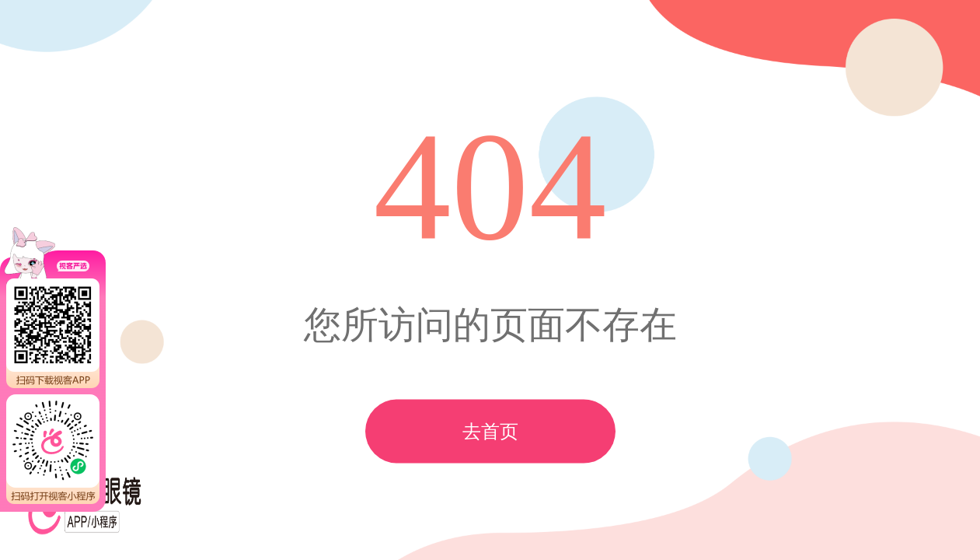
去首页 (490, 431)
